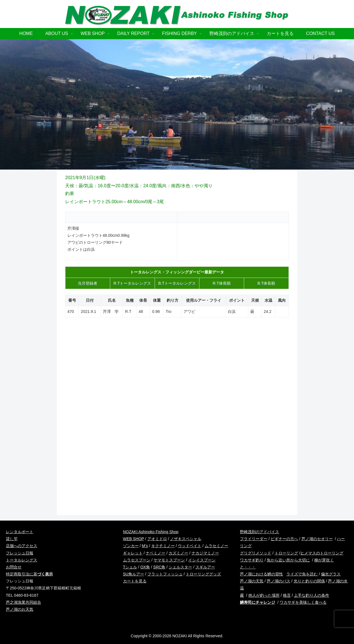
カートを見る (135, 581)
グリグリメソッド (256, 553)
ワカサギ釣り (252, 560)
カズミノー (178, 553)
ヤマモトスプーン (169, 560)
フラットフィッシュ (165, 574)
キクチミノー (163, 546)
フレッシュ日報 (20, 553)
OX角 (145, 567)
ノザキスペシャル (186, 539)
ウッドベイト (190, 546)
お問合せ (14, 567)
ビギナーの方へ (284, 539)
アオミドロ (157, 539)
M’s (145, 546)
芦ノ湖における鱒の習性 (261, 574)
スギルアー (205, 567)
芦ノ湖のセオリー (317, 539)
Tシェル (130, 567)
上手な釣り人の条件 (311, 595)
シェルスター (180, 567)
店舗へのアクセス (22, 546)
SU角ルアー (134, 574)
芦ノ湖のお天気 (20, 609)
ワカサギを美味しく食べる (303, 602)
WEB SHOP (134, 539)
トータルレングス (22, 560)
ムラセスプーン (137, 560)
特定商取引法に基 (29, 574)
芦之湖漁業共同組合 (23, 602)
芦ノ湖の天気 (252, 581)
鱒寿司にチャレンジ (258, 602)
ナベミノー (155, 553)
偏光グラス (331, 574)
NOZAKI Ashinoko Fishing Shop (151, 532)
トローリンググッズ (203, 574)
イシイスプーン (202, 560)
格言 (287, 595)
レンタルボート (20, 532)
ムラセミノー (216, 546)
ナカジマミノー (205, 553)
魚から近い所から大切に (288, 560)
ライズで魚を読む (302, 574)
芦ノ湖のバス (279, 581)
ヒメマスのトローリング (322, 553)
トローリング (286, 553)
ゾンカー (131, 546)
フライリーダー (254, 539)
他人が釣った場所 (264, 595)
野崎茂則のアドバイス (259, 532)
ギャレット (133, 553)
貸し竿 (12, 539)
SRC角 (159, 567)
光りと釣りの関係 (309, 581)
